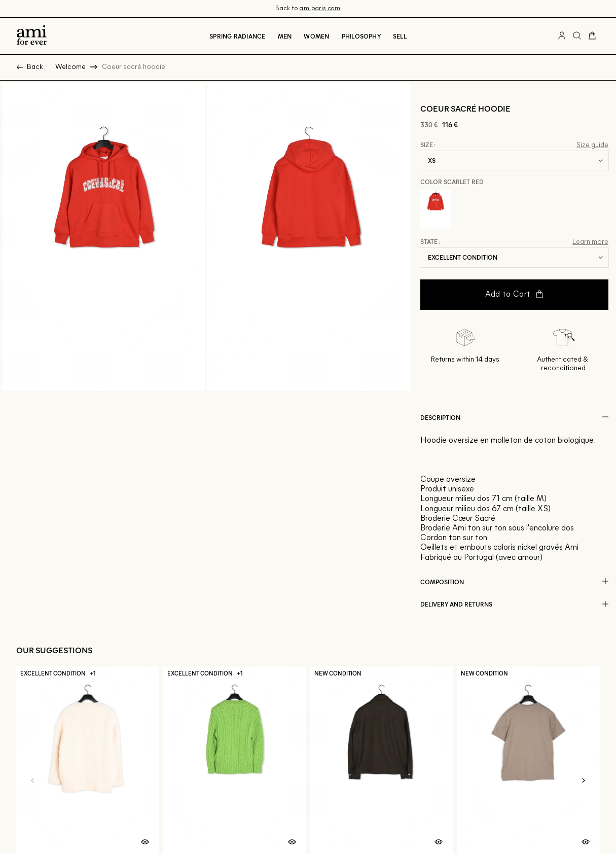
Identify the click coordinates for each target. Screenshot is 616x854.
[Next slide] (584, 780)
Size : (428, 145)
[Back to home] (32, 36)
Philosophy (361, 36)
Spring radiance (238, 36)
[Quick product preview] (145, 842)
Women (316, 36)
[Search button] (577, 36)
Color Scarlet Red (452, 182)
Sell (400, 36)
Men (285, 36)
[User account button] (562, 36)
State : (430, 242)
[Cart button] (592, 36)
